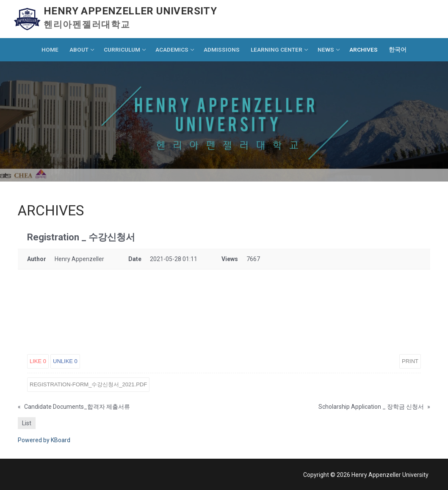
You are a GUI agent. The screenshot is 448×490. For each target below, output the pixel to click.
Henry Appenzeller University (130, 11)
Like (38, 361)
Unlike (65, 361)
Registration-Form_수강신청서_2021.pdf (88, 384)
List (27, 423)
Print (410, 361)
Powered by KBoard (44, 440)
